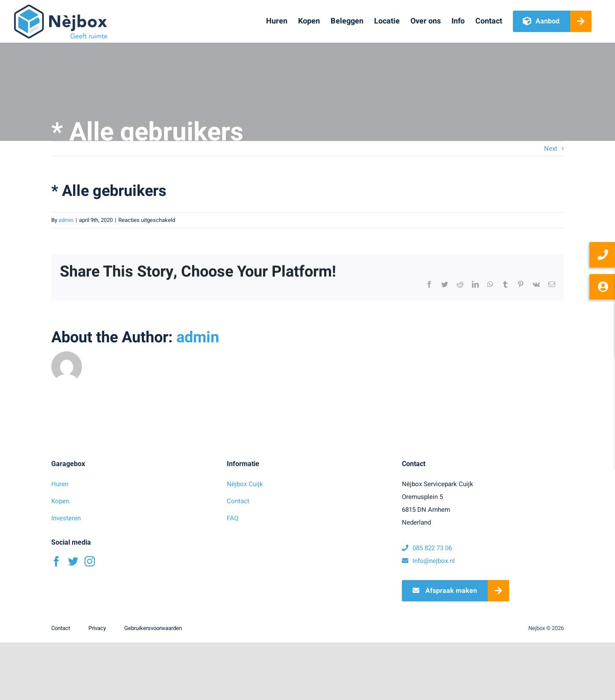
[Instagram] (90, 561)
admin (66, 220)
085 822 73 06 (427, 548)
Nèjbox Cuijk (245, 484)
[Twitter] (73, 561)
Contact (238, 501)
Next (551, 149)
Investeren (66, 518)
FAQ (233, 518)
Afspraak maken (445, 591)
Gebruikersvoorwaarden (153, 628)
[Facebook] (56, 561)
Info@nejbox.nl (428, 561)
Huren (60, 484)
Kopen (60, 501)
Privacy (97, 628)
